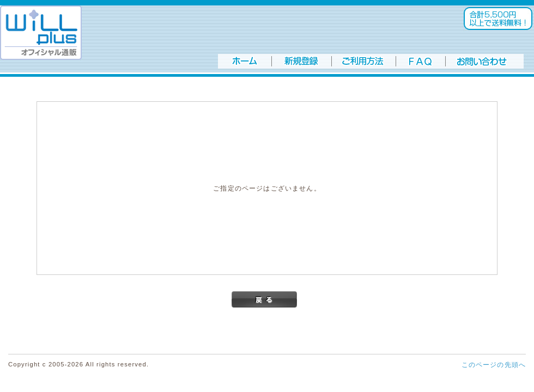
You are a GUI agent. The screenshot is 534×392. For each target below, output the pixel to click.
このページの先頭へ (494, 365)
